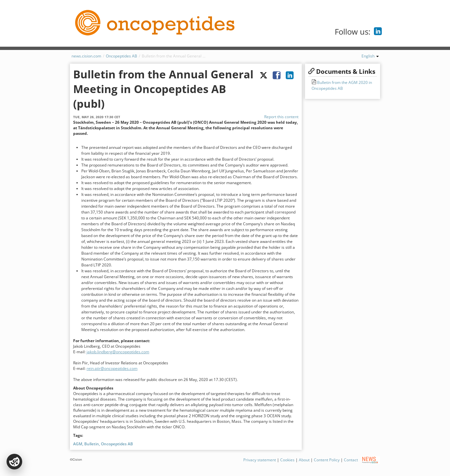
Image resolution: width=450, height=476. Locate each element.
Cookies (287, 460)
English (370, 56)
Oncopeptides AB (121, 56)
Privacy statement (260, 460)
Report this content (281, 117)
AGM (78, 444)
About (304, 460)
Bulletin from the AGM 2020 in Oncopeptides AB (342, 85)
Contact (351, 460)
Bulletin (92, 444)
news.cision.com (86, 56)
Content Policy (327, 460)
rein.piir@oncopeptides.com (112, 368)
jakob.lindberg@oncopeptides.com (118, 352)
